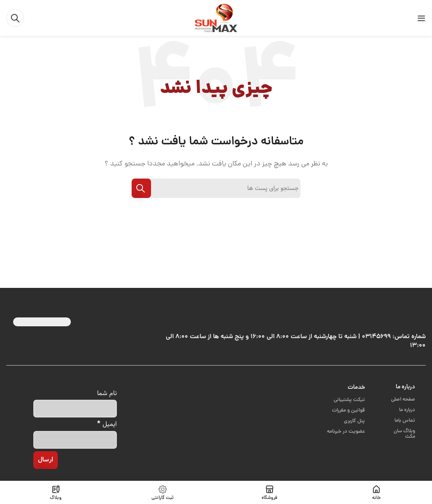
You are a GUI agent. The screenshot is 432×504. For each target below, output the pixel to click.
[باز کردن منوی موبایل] (421, 18)
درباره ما (405, 387)
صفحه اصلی (403, 400)
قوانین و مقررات (348, 411)
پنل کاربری (354, 421)
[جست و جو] (15, 18)
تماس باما (405, 421)
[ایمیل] (75, 440)
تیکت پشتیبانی (349, 400)
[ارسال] (46, 460)
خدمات (356, 387)
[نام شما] (75, 409)
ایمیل (107, 424)
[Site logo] (216, 18)
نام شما (107, 393)
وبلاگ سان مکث (404, 434)
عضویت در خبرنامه (346, 432)
